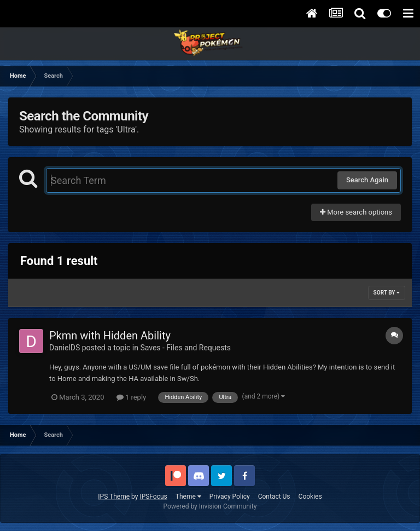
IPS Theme (114, 497)
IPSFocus (153, 497)
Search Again (367, 180)
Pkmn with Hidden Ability (110, 336)
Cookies (310, 497)
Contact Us (274, 497)
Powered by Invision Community (210, 506)
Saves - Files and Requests (185, 348)
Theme (188, 497)
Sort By (387, 293)
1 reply (132, 397)
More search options (356, 212)
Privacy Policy (230, 497)
